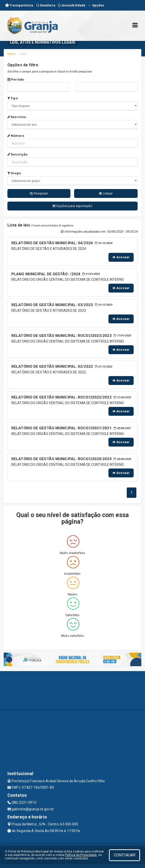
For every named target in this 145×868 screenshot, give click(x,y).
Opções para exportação (72, 206)
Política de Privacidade (81, 855)
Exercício (17, 117)
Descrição (17, 154)
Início (11, 54)
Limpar (106, 193)
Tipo (13, 98)
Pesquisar (39, 193)
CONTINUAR (124, 855)
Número (16, 136)
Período (16, 79)
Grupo (14, 173)
